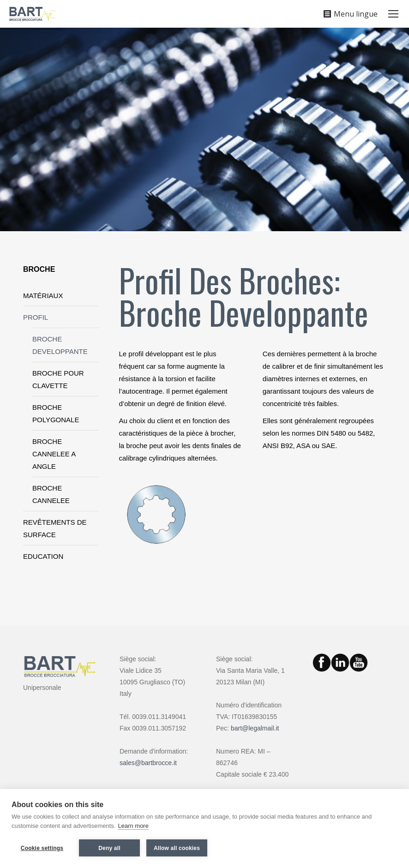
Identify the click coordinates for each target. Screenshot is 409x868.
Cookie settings (42, 848)
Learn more (133, 826)
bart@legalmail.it (255, 728)
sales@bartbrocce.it (148, 763)
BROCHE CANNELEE (51, 494)
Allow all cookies (177, 848)
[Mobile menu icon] (393, 14)
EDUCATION (43, 556)
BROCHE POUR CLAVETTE (58, 379)
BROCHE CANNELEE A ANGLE (54, 454)
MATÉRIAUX (43, 296)
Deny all (109, 848)
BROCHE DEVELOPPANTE (60, 345)
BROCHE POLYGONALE (56, 413)
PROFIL (36, 317)
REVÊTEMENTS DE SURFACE (55, 528)
